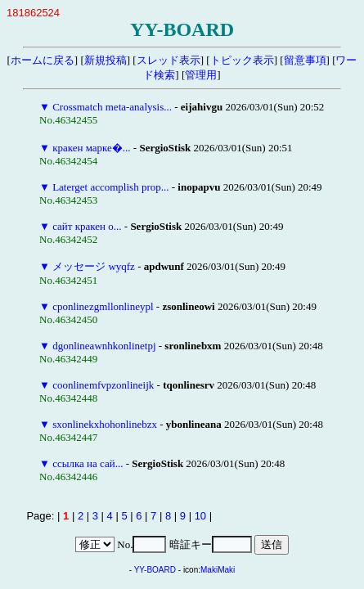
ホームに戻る (43, 60)
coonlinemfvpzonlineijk (103, 385)
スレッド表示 (169, 60)
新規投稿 (106, 60)
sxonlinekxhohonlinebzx (105, 424)
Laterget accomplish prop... (110, 187)
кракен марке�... (91, 148)
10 (200, 516)
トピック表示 (242, 60)
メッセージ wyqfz (94, 266)
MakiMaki (218, 570)
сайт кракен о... (87, 226)
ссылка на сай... (88, 463)
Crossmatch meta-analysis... (112, 107)
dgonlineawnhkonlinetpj (104, 346)
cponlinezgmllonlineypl (103, 306)
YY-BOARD (155, 570)
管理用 (201, 75)
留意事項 (305, 60)
